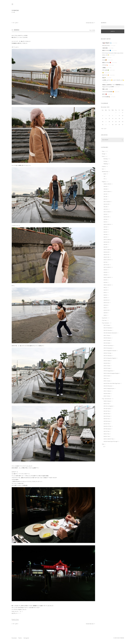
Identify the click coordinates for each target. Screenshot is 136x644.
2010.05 (106, 187)
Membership (105, 172)
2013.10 (105, 222)
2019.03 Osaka (107, 368)
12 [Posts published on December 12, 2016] (106, 119)
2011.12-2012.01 (107, 202)
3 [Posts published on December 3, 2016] (123, 113)
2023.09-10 (106, 300)
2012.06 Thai (107, 414)
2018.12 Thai (107, 434)
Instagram (26, 638)
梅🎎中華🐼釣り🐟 (107, 43)
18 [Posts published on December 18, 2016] (103, 122)
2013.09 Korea (107, 421)
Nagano (104, 182)
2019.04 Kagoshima (108, 371)
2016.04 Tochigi (107, 353)
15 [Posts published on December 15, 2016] (116, 119)
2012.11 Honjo (107, 336)
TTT (105, 179)
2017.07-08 (106, 265)
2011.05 (105, 194)
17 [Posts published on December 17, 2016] (123, 119)
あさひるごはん (106, 46)
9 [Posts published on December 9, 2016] (119, 116)
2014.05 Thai (107, 424)
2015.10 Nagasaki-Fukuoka (110, 351)
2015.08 (106, 245)
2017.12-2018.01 (107, 267)
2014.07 (106, 232)
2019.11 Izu (106, 378)
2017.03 (105, 262)
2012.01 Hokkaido (108, 328)
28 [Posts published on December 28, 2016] (113, 125)
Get (103, 169)
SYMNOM (15, 10)
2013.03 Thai (107, 419)
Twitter (20, 638)
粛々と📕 (105, 94)
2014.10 (105, 237)
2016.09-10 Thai (107, 426)
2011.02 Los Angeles (108, 406)
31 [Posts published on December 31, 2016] (123, 125)
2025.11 (105, 315)
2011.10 (105, 199)
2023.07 (106, 298)
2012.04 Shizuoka (108, 330)
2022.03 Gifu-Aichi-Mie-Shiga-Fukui (112, 384)
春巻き (104, 58)
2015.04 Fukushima (108, 346)
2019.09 (106, 283)
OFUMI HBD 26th (91, 23)
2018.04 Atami (107, 361)
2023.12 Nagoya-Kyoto (109, 389)
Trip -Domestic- (106, 323)
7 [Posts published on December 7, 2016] (113, 116)
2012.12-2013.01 (107, 212)
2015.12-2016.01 (107, 250)
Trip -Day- (105, 321)
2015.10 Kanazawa (108, 348)
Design (104, 154)
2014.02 (106, 227)
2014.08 (106, 235)
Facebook (14, 638)
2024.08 (106, 305)
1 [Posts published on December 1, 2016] (116, 113)
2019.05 (106, 280)
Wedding (106, 164)
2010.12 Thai (107, 404)
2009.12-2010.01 (107, 184)
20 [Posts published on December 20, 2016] (109, 122)
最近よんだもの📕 (107, 63)
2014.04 (106, 230)
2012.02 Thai (107, 411)
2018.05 (106, 272)
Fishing (105, 161)
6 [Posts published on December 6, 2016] (109, 116)
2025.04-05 (106, 310)
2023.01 (106, 295)
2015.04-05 (106, 242)
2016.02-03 (106, 252)
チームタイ (15, 23)
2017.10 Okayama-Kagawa (110, 358)
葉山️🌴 (104, 78)
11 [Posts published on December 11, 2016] (103, 119)
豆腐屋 (104, 68)
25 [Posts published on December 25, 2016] (103, 125)
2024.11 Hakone (107, 391)
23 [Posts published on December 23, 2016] (119, 122)
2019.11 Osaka (107, 381)
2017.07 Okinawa (108, 356)
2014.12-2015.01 (107, 240)
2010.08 (106, 189)
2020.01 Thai (107, 436)
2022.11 (105, 293)
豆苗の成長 (105, 48)
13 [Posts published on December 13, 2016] (109, 119)
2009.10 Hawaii (107, 401)
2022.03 (106, 290)
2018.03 (106, 270)
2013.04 (106, 214)
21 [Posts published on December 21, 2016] (113, 122)
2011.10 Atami (107, 325)
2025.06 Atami (107, 394)
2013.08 (106, 219)
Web (103, 444)
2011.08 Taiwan (107, 409)
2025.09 (106, 313)
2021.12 (105, 288)
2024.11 (105, 308)
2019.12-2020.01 (107, 285)
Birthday (106, 159)
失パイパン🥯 (106, 75)
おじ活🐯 (105, 60)
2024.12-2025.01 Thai (109, 439)
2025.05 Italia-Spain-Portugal (111, 442)
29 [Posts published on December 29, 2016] (116, 125)
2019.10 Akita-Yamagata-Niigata (111, 373)
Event (18, 619)
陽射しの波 (105, 89)
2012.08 (106, 207)
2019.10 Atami (107, 376)
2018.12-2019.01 (107, 277)
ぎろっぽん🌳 (106, 70)
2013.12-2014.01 (107, 224)
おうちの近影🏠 (106, 97)
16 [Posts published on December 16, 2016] (119, 119)
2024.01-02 (106, 303)
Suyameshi (105, 318)
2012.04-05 (106, 204)
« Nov (102, 129)
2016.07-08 (106, 257)
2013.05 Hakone (107, 338)
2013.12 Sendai (107, 341)
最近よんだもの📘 (107, 51)
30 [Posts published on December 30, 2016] (119, 125)
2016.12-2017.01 (107, 260)
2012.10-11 (106, 209)
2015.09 (106, 247)
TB (104, 176)
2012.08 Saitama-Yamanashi (110, 333)
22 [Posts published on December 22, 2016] (116, 122)
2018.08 (106, 275)
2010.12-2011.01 (107, 192)
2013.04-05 (106, 217)
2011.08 (105, 197)
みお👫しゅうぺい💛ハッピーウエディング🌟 (113, 80)
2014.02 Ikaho (107, 343)
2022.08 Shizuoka (108, 386)
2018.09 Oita (107, 363)
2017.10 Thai (107, 431)
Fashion (104, 167)
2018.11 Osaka (107, 366)
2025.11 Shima (107, 396)
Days (103, 151)
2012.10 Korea (107, 416)
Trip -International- (107, 399)
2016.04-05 (106, 255)
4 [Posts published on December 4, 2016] (103, 116)
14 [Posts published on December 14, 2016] (113, 119)
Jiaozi (105, 174)
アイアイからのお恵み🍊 (108, 92)
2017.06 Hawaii (107, 429)
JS (104, 447)
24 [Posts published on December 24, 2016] (123, 122)
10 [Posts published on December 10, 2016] (123, 116)
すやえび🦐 (105, 65)
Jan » (106, 129)
